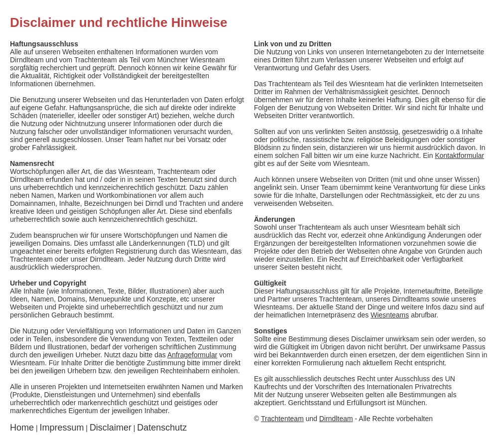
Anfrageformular (192, 355)
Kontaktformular (459, 155)
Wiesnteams (390, 315)
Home (22, 428)
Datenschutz (162, 428)
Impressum (61, 428)
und (307, 419)
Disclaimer (111, 428)
